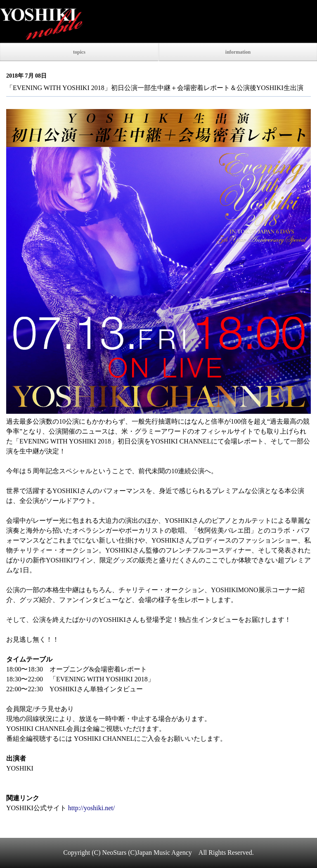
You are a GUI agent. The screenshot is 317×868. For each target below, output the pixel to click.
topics (79, 52)
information (238, 52)
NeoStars (115, 853)
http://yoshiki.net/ (91, 808)
